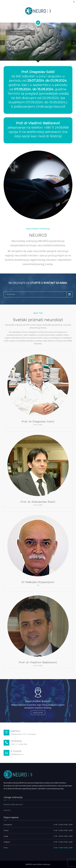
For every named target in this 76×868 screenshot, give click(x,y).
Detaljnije (38, 713)
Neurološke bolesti (13, 805)
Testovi (7, 810)
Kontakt (40, 294)
